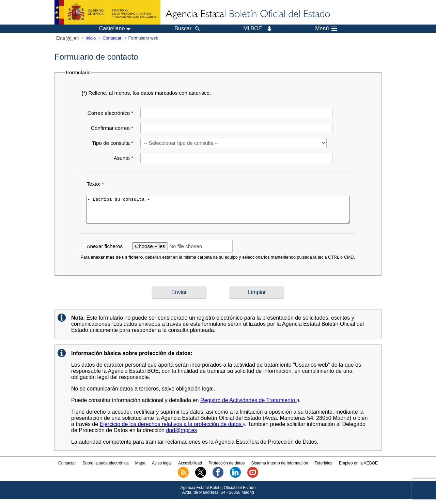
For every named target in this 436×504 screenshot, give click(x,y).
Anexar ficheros (105, 251)
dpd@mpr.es (181, 435)
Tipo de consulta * (113, 143)
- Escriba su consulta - (218, 212)
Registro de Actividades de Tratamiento (250, 405)
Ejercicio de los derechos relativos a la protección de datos (173, 429)
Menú (326, 29)
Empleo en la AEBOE (358, 468)
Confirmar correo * (112, 128)
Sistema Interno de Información (280, 468)
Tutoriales (324, 468)
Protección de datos (227, 468)
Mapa (140, 468)
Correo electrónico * (110, 113)
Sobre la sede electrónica (105, 468)
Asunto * (123, 158)
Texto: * (95, 184)
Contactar (112, 38)
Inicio (91, 38)
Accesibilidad (190, 468)
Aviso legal (162, 468)
